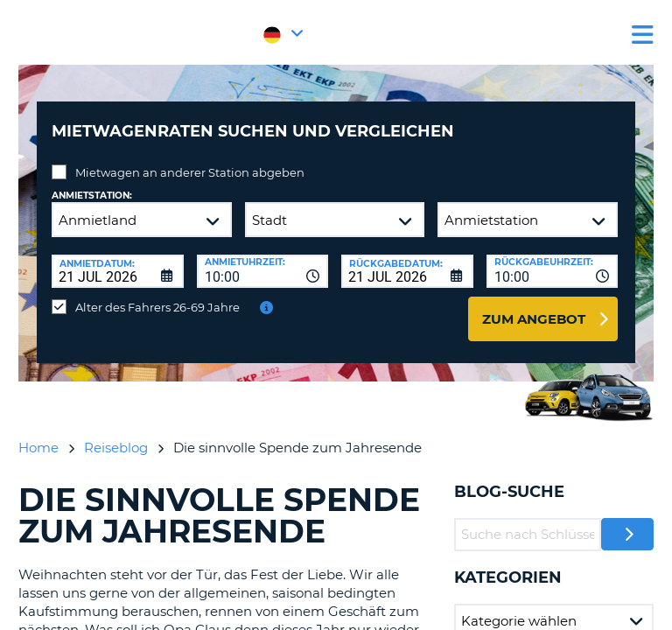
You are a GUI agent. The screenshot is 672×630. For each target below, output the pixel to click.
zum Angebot (534, 319)
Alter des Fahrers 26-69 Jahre (157, 307)
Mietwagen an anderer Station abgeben (190, 172)
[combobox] (263, 271)
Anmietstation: (92, 196)
